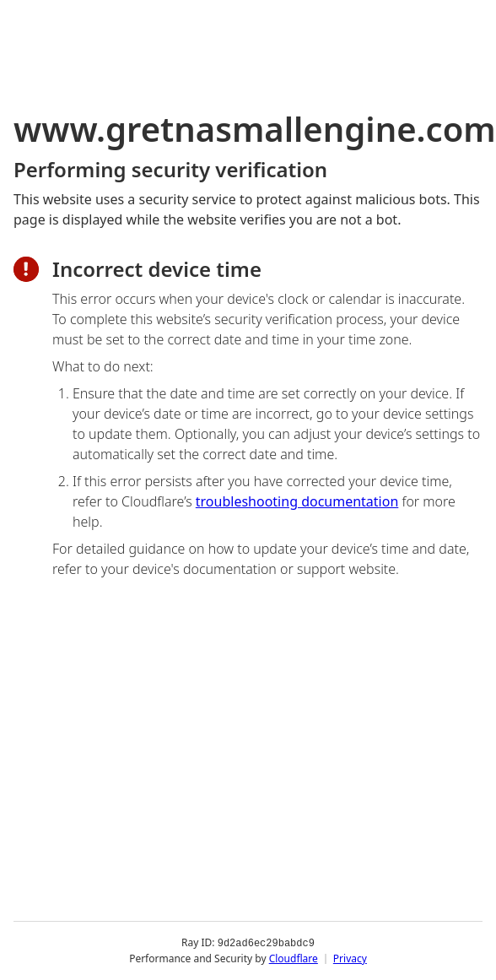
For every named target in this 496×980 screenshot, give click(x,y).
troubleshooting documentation (297, 501)
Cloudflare (294, 958)
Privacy (350, 958)
